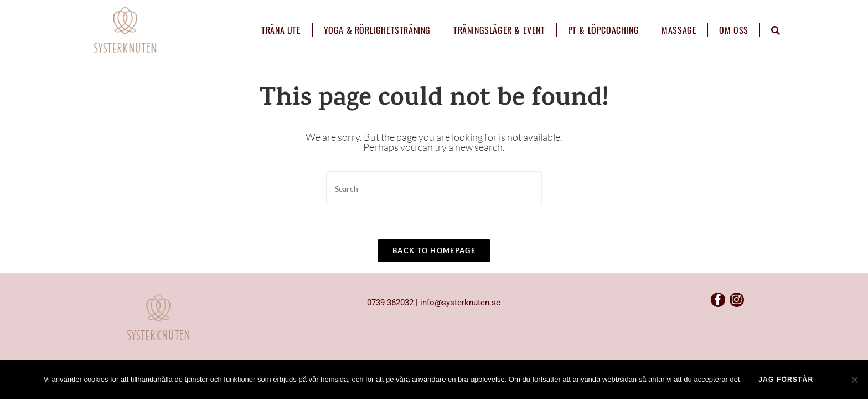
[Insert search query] (434, 189)
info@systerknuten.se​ (460, 323)
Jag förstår (786, 380)
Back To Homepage (434, 250)
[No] (854, 380)
